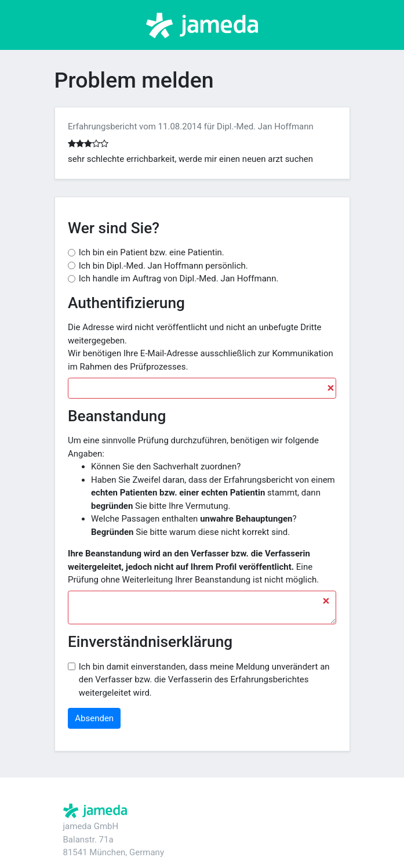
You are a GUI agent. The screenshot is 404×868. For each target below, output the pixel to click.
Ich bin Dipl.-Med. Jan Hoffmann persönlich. (163, 266)
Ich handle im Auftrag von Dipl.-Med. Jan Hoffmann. (179, 279)
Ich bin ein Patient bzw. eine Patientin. (152, 252)
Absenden (94, 718)
